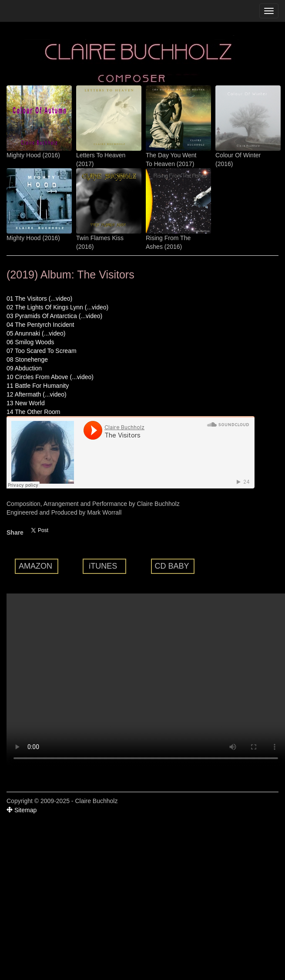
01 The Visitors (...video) (39, 298)
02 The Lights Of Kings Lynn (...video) (57, 307)
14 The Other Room (33, 412)
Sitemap (22, 810)
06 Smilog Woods (30, 342)
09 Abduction (24, 368)
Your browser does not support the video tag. (146, 681)
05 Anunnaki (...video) (36, 333)
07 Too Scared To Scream (42, 351)
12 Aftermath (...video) (37, 394)
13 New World (26, 403)
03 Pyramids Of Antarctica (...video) (54, 316)
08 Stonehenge (27, 359)
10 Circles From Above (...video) (50, 377)
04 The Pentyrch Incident (40, 325)
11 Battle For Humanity (38, 386)
